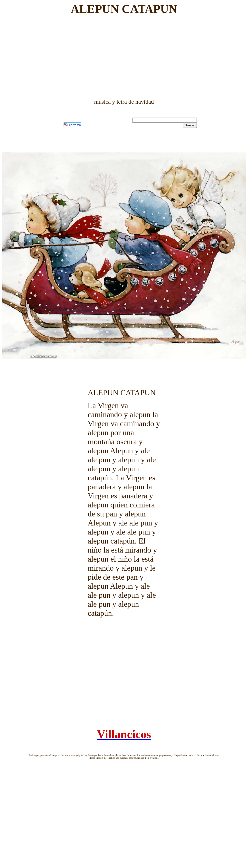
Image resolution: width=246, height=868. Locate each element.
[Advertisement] (124, 57)
